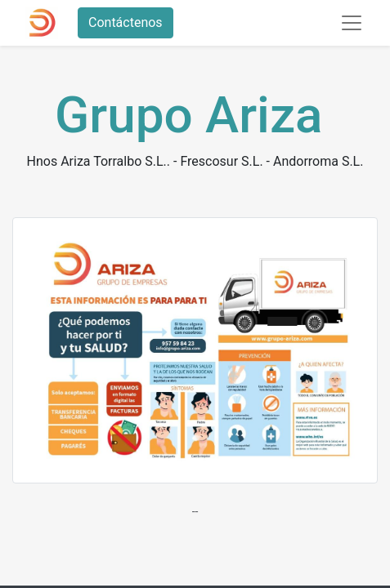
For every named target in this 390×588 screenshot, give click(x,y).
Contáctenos (126, 22)
